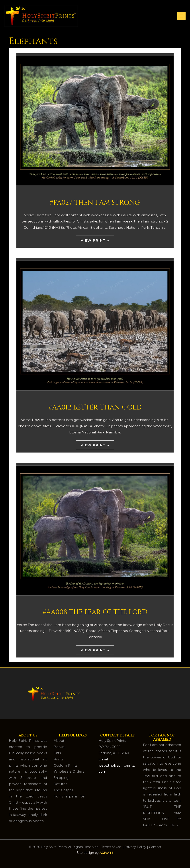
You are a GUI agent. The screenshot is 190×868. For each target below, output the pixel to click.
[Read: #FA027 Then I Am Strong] (95, 121)
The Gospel (63, 790)
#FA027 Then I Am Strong (95, 203)
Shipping (61, 778)
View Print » (95, 240)
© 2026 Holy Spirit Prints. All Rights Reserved (64, 847)
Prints (58, 759)
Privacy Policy (135, 847)
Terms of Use (112, 847)
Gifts (57, 753)
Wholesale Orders (69, 771)
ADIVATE (107, 853)
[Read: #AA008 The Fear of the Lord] (95, 530)
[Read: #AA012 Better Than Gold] (95, 325)
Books (59, 747)
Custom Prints (66, 765)
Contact (155, 847)
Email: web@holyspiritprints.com (117, 765)
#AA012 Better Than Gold (95, 407)
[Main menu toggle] (181, 16)
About (59, 741)
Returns (60, 784)
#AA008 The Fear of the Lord (95, 612)
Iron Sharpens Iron (69, 796)
